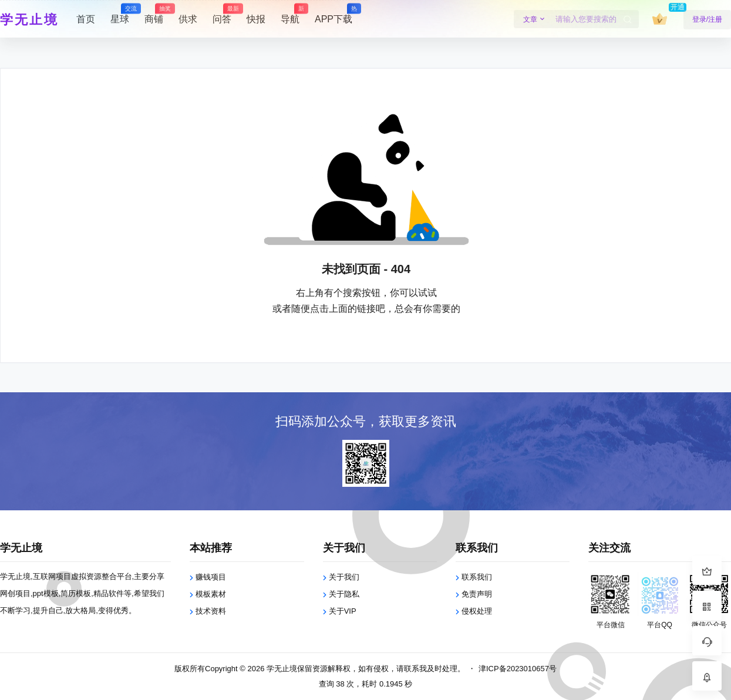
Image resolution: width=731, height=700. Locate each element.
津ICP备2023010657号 (518, 669)
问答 (222, 14)
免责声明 (477, 594)
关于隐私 (344, 594)
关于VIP (343, 611)
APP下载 (334, 14)
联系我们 (477, 577)
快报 (256, 19)
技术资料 (211, 611)
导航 (290, 14)
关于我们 (344, 577)
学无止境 (281, 669)
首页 (86, 19)
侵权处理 (477, 611)
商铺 (154, 14)
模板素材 (211, 594)
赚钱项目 (211, 577)
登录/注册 (707, 19)
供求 (188, 19)
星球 (120, 14)
